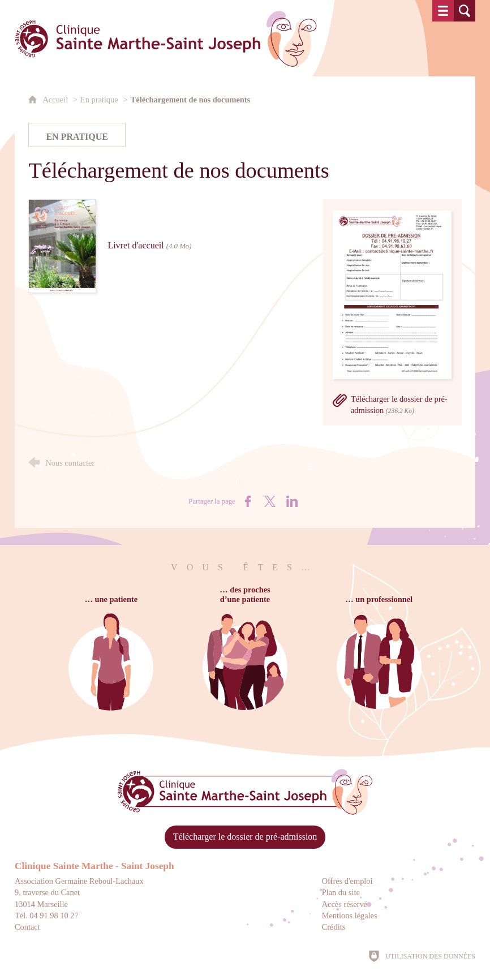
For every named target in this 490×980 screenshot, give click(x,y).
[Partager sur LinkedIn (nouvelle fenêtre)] (292, 501)
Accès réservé (345, 904)
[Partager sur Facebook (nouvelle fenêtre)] (248, 501)
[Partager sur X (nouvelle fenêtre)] (270, 501)
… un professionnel (379, 599)
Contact (27, 927)
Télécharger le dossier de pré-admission (245, 837)
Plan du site (341, 892)
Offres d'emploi (347, 881)
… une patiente (111, 599)
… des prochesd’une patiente (245, 594)
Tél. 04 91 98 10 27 (47, 915)
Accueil (56, 100)
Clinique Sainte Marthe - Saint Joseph (94, 866)
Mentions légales (350, 915)
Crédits (334, 927)
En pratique (99, 100)
